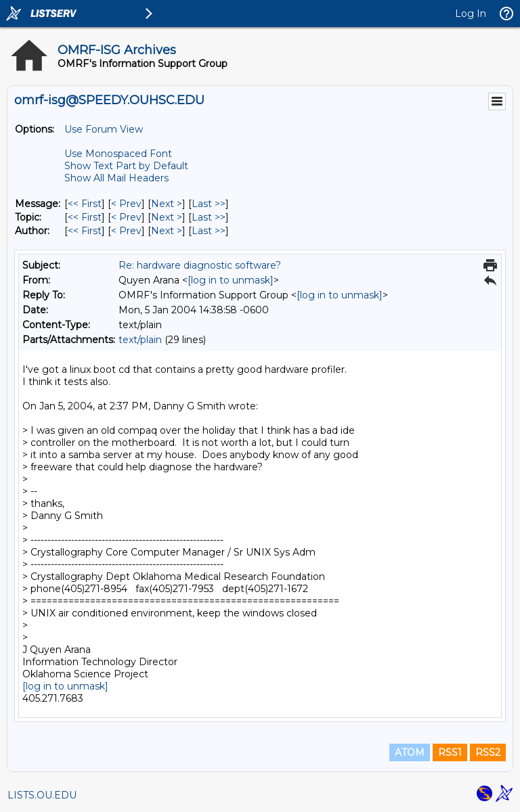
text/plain (140, 340)
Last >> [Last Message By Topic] (209, 217)
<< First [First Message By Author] (85, 231)
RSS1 (450, 752)
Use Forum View (104, 129)
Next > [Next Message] (167, 204)
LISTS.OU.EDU (42, 795)
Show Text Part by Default (126, 166)
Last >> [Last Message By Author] (209, 231)
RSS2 (488, 752)
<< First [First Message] (85, 204)
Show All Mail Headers (116, 178)
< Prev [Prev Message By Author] (126, 231)
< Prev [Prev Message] (126, 204)
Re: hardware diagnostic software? (200, 265)
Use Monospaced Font (118, 154)
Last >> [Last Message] (209, 204)
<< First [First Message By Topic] (85, 217)
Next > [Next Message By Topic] (167, 217)
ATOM (410, 752)
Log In (471, 14)
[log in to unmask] (231, 280)
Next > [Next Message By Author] (167, 231)
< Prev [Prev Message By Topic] (126, 217)
